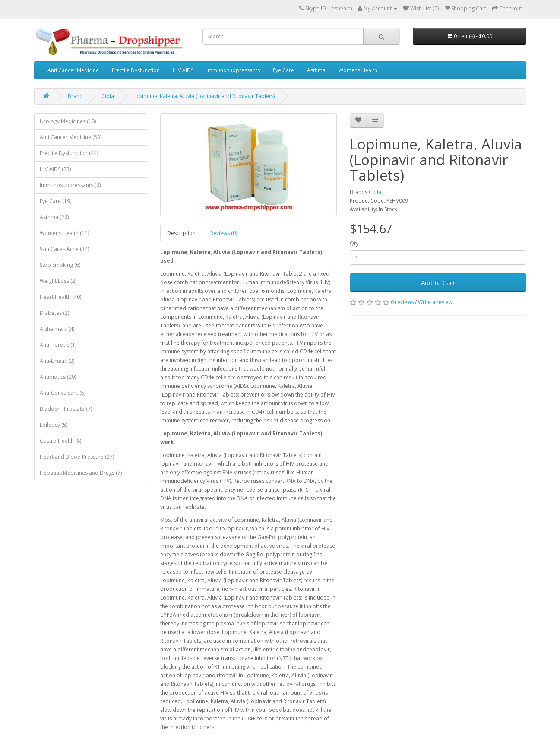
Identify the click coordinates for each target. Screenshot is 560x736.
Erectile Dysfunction (136, 70)
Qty (354, 243)
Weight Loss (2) (58, 281)
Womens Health (358, 70)
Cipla (108, 96)
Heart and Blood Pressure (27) (77, 457)
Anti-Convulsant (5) (63, 393)
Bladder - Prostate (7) (66, 409)
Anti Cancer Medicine (73, 70)
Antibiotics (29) (58, 377)
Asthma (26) (54, 217)
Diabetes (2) (54, 313)
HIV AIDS (183, 70)
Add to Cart (438, 282)
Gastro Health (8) (60, 441)
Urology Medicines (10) (68, 121)
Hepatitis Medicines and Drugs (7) (81, 473)
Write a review (435, 302)
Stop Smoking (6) (60, 265)
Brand (75, 96)
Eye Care (283, 70)
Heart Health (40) (60, 297)
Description (181, 233)
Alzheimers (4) (57, 329)
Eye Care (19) (55, 201)
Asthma (316, 70)
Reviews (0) (224, 233)
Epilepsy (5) (54, 425)
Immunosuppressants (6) (70, 185)
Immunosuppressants (233, 70)
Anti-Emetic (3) (57, 361)
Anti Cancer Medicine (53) (71, 137)
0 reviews (402, 302)
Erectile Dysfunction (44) (69, 153)
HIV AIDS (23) (55, 169)
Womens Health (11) (64, 233)
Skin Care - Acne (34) (64, 249)
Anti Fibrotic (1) (58, 345)
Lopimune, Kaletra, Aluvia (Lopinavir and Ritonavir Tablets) (204, 96)
